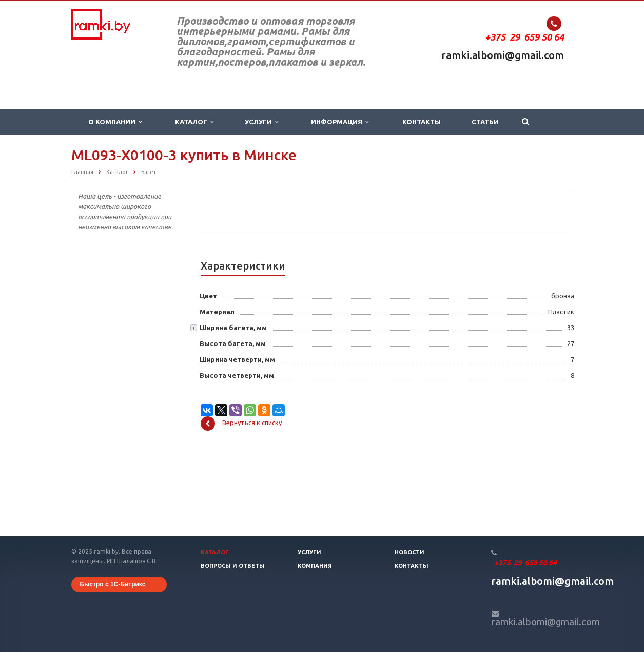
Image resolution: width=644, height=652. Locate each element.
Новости (409, 552)
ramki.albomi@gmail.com (503, 55)
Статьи (485, 122)
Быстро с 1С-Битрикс (113, 584)
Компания (315, 566)
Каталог (194, 122)
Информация (340, 122)
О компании (115, 122)
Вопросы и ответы (233, 566)
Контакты (422, 122)
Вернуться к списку (241, 504)
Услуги (261, 122)
